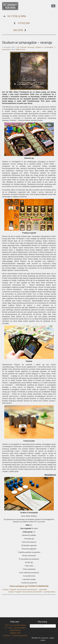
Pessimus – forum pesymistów (15, 635)
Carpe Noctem (15, 630)
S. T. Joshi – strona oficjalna (15, 628)
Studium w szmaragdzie (44, 47)
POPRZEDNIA (21, 24)
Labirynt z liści (15, 633)
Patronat (23, 47)
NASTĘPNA (21, 31)
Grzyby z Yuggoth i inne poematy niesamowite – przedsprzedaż (32, 592)
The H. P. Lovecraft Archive (15, 625)
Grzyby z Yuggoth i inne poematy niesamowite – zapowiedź (25, 589)
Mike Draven (21, 49)
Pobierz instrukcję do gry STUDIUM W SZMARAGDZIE (29, 586)
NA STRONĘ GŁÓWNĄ (14, 17)
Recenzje (31, 47)
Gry (18, 47)
